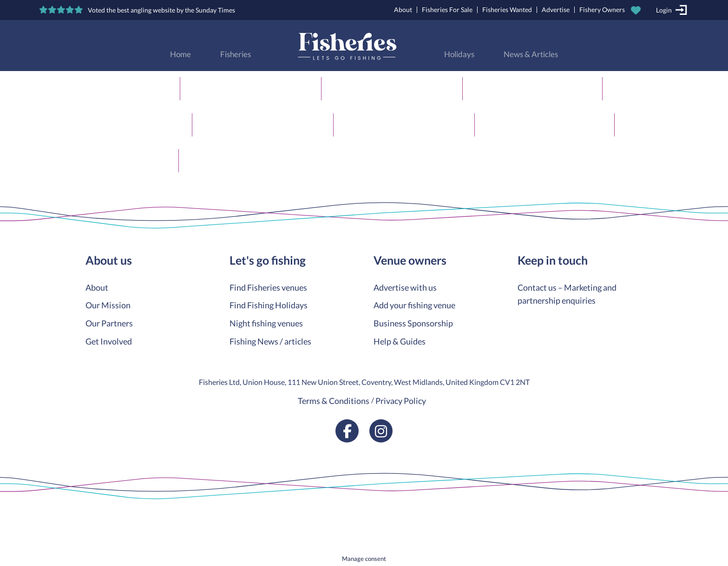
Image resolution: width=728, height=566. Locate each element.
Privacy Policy (401, 401)
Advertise (556, 10)
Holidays (459, 54)
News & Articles (531, 54)
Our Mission (108, 305)
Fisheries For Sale (447, 10)
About (403, 10)
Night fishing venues (266, 323)
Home (180, 54)
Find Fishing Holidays (269, 305)
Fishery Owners (602, 10)
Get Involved (109, 341)
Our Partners (109, 323)
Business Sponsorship (413, 323)
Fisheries (236, 54)
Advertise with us (405, 287)
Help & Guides (400, 341)
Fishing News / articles (270, 341)
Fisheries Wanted (507, 10)
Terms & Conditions (334, 401)
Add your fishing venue (414, 305)
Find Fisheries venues (268, 287)
